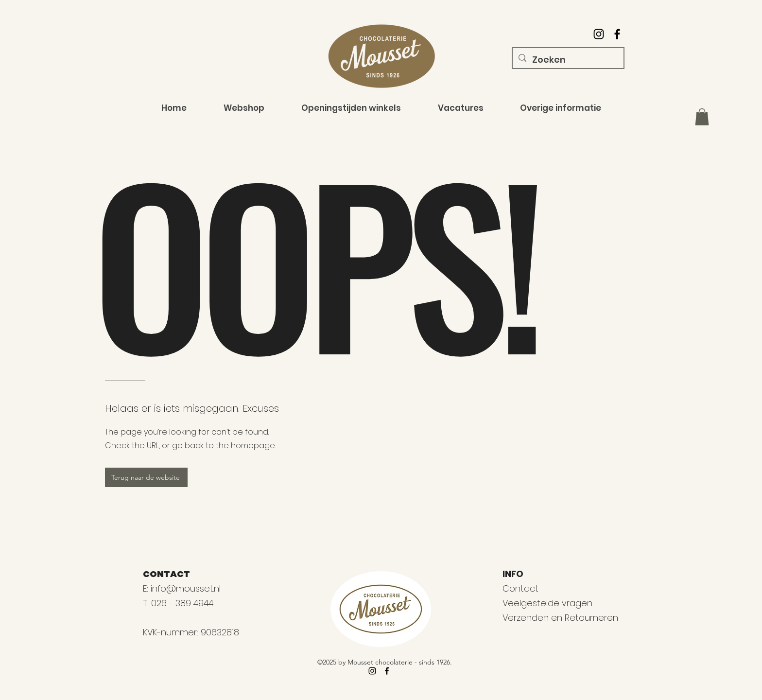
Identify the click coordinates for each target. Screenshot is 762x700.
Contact (520, 588)
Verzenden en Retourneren (560, 618)
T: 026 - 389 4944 (179, 603)
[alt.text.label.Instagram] (599, 34)
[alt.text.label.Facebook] (617, 34)
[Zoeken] (568, 60)
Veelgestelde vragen (547, 603)
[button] (702, 117)
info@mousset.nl (186, 588)
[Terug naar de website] (146, 477)
